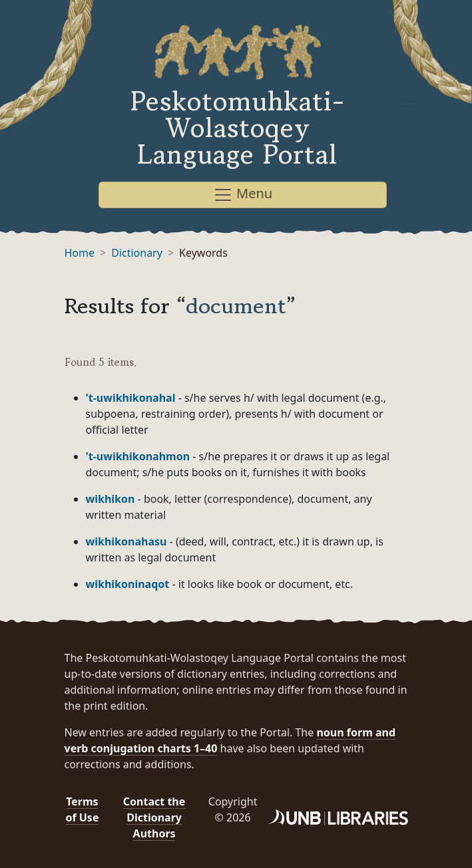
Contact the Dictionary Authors (154, 817)
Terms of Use (82, 809)
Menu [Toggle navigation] (243, 195)
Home (80, 253)
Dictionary (137, 253)
